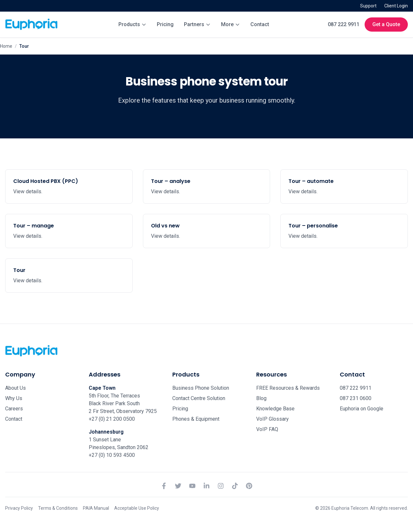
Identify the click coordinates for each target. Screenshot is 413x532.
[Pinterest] (249, 486)
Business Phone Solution (201, 388)
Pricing (165, 24)
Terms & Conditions (58, 508)
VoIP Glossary (272, 419)
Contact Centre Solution (199, 398)
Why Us (14, 398)
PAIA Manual (96, 508)
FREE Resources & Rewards (288, 388)
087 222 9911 (344, 24)
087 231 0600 (356, 398)
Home (6, 46)
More (231, 24)
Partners (197, 24)
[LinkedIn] (206, 486)
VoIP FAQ (267, 429)
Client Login (396, 6)
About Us (15, 388)
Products (132, 24)
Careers (14, 409)
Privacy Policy (19, 508)
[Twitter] (178, 486)
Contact (260, 24)
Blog (261, 398)
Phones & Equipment (196, 419)
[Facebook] (164, 486)
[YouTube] (192, 486)
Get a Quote (386, 24)
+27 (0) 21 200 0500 (112, 419)
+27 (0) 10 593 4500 (112, 455)
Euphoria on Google (362, 409)
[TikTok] (235, 486)
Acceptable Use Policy (137, 508)
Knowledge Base (275, 409)
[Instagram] (221, 486)
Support (368, 6)
